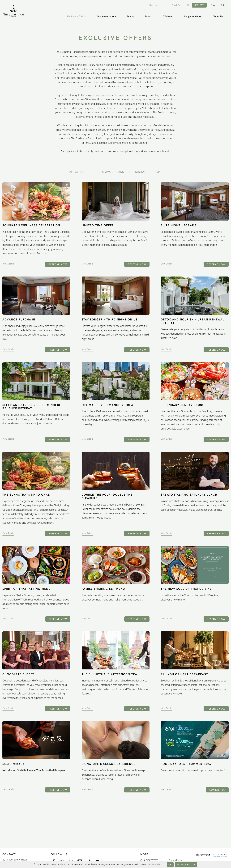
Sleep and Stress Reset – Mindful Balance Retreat (32, 407)
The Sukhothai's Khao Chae (26, 495)
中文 (223, 5)
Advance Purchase (19, 319)
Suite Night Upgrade (179, 225)
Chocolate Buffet (18, 674)
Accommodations (107, 16)
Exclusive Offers (77, 16)
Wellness (169, 16)
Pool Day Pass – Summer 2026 (186, 764)
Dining (131, 16)
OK (170, 865)
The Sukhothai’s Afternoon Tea (110, 674)
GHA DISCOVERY (149, 860)
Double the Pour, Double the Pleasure (107, 496)
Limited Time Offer (98, 225)
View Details (8, 264)
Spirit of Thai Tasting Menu (26, 589)
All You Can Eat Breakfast (184, 674)
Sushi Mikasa (14, 764)
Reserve (199, 5)
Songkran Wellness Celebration (31, 225)
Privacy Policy (186, 865)
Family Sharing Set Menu (103, 589)
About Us (218, 16)
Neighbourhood (193, 16)
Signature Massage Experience (109, 764)
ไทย (213, 5)
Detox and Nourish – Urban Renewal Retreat (193, 321)
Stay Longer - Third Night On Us (110, 319)
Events (149, 16)
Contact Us (217, 790)
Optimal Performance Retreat (108, 405)
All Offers (77, 172)
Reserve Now (58, 264)
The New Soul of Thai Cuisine (186, 589)
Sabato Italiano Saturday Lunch (189, 495)
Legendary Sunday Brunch (184, 405)
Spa (159, 172)
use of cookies (154, 864)
